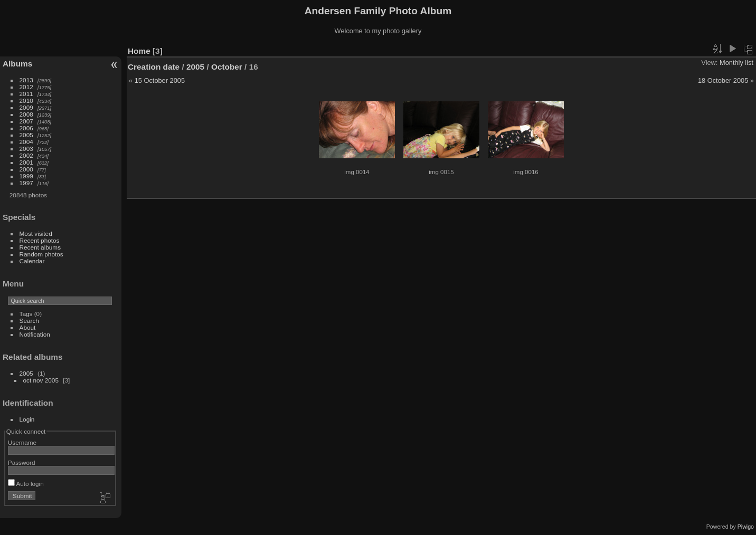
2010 (26, 101)
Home (139, 51)
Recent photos (40, 240)
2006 (26, 128)
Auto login (26, 484)
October (227, 67)
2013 (26, 80)
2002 (26, 155)
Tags (26, 314)
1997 (26, 183)
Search (29, 321)
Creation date (154, 67)
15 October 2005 (160, 80)
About (28, 327)
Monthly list (736, 63)
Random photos (41, 254)
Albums (17, 64)
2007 (26, 121)
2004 (26, 142)
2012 (26, 87)
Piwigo (746, 527)
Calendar (32, 261)
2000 (26, 169)
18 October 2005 (723, 80)
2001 (26, 162)
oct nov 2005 (41, 380)
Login (27, 419)
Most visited (36, 233)
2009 (26, 107)
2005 (26, 135)
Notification (35, 334)
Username (22, 442)
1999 (26, 176)
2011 (26, 94)
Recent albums (40, 247)
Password (22, 462)
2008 (26, 114)
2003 (26, 149)
